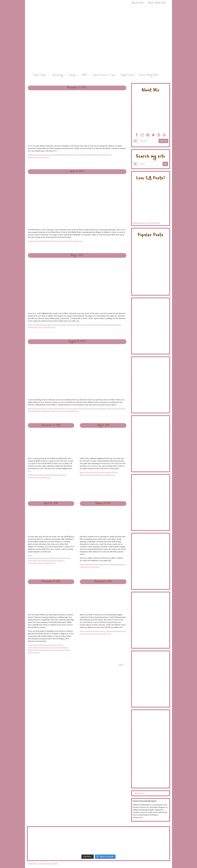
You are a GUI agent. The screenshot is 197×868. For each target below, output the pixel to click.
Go (165, 164)
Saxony (36, 157)
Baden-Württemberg (35, 155)
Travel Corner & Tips (105, 75)
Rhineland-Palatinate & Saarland (54, 241)
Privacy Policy (53, 864)
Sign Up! (163, 141)
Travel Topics (41, 75)
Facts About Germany (72, 409)
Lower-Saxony (62, 325)
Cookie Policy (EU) (148, 75)
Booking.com (140, 793)
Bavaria (44, 155)
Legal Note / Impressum (38, 864)
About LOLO (138, 3)
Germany (59, 75)
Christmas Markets (58, 409)
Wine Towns (78, 241)
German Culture (85, 409)
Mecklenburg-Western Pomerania (69, 155)
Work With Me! (157, 3)
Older (122, 665)
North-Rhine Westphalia (88, 155)
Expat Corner (128, 75)
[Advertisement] (151, 749)
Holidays (104, 409)
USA (85, 75)
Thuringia (52, 327)
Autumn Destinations (87, 631)
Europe (73, 75)
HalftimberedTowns (55, 558)
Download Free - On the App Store (151, 204)
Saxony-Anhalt (44, 157)
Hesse (55, 155)
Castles (49, 409)
